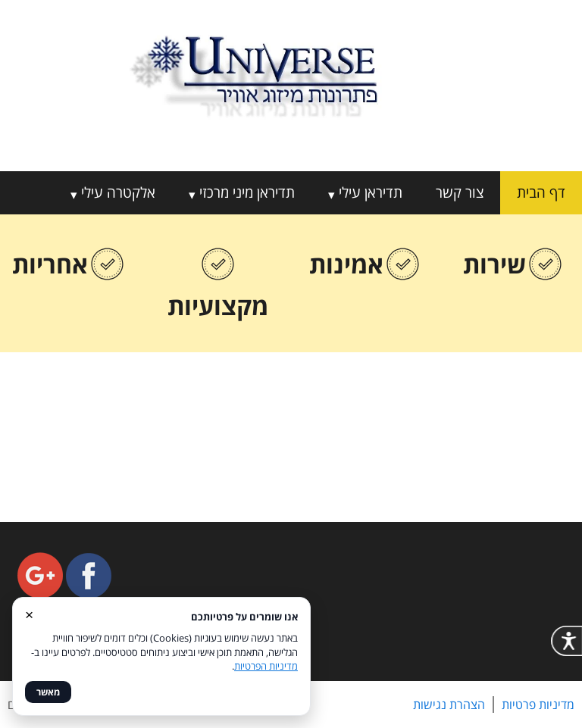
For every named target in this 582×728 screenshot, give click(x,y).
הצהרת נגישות (449, 705)
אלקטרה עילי (118, 192)
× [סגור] (29, 614)
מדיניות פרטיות (538, 705)
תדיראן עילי (371, 192)
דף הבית (541, 192)
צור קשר (460, 192)
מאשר (48, 692)
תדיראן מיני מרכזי (247, 192)
